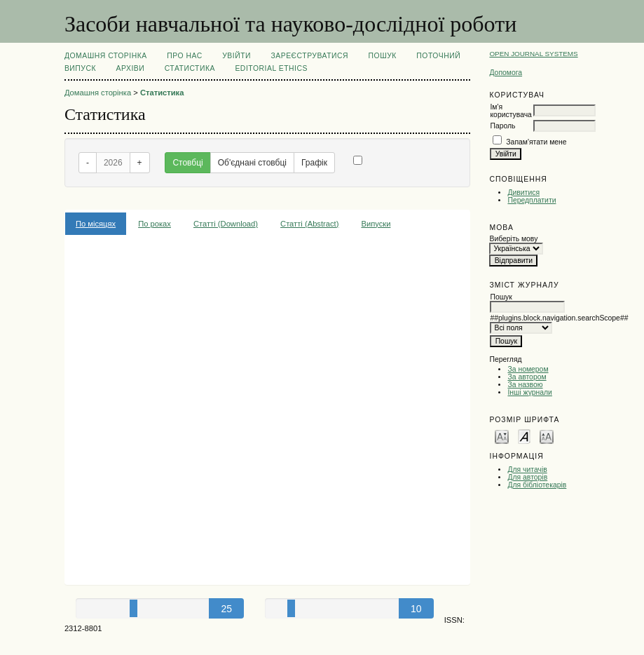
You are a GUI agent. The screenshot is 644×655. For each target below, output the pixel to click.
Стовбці (187, 163)
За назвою (525, 385)
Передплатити (532, 200)
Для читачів (527, 470)
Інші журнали (529, 392)
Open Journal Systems (533, 54)
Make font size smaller (502, 436)
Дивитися (523, 193)
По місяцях (96, 224)
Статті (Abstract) (309, 224)
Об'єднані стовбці (252, 163)
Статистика (190, 68)
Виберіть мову (513, 239)
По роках (155, 224)
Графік (314, 163)
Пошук (383, 56)
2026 (113, 163)
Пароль (502, 126)
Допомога (506, 73)
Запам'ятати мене (536, 142)
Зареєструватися (309, 56)
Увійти (237, 56)
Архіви (131, 68)
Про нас (185, 56)
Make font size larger (547, 436)
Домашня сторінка (106, 56)
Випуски (376, 224)
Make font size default (524, 436)
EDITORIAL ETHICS (271, 68)
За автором (527, 377)
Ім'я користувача (511, 111)
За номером (528, 369)
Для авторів (527, 477)
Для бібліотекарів (537, 485)
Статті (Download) (226, 224)
